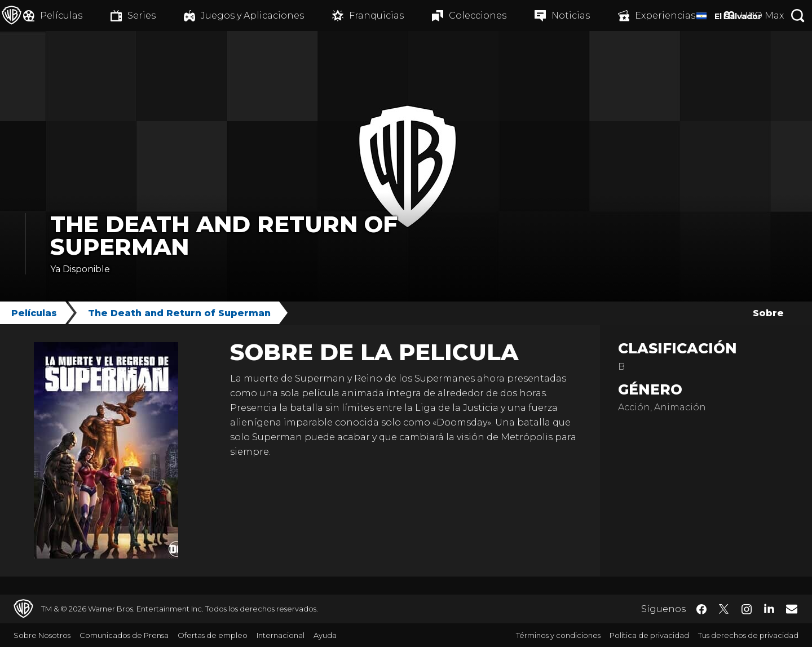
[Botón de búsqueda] (798, 15)
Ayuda (325, 635)
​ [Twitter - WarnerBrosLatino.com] (724, 609)
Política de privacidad (649, 635)
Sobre (768, 313)
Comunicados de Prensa (124, 635)
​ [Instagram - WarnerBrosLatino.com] (747, 609)
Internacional (281, 635)
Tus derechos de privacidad (748, 635)
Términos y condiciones (558, 635)
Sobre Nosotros (42, 635)
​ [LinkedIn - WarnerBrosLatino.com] (769, 608)
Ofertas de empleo (213, 635)
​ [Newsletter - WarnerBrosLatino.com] (792, 609)
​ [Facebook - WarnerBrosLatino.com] (701, 609)
